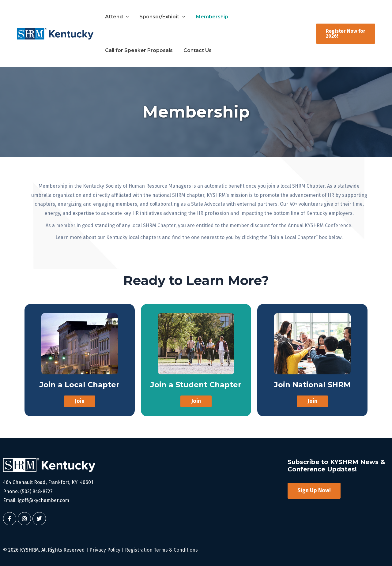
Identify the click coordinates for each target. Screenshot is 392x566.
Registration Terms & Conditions (161, 550)
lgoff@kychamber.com (43, 500)
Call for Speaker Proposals (263, 17)
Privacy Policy (105, 550)
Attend (115, 17)
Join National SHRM (312, 385)
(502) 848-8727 (37, 491)
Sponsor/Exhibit (158, 17)
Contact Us (118, 50)
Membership (205, 17)
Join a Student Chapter (196, 385)
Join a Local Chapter (79, 385)
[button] (124, 17)
